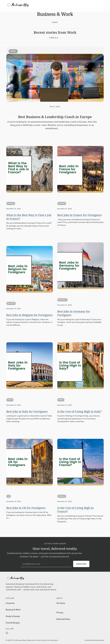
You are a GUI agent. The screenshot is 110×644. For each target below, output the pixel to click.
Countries (10, 603)
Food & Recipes (13, 623)
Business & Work (13, 610)
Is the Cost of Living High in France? (75, 510)
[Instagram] (30, 633)
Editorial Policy (63, 619)
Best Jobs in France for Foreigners (79, 215)
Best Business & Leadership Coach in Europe (55, 117)
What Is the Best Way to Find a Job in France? (29, 217)
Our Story (61, 603)
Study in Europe (13, 616)
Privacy (60, 612)
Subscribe (81, 564)
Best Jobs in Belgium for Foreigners (29, 315)
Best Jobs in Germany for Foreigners (74, 313)
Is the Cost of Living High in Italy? (79, 412)
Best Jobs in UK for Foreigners (26, 508)
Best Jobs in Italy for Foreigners (27, 412)
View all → (55, 38)
